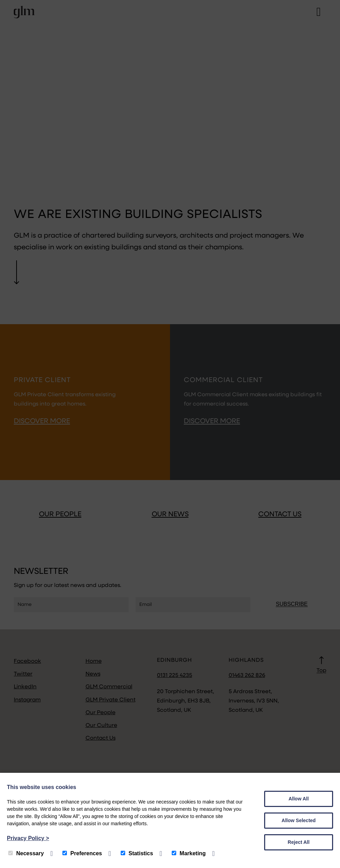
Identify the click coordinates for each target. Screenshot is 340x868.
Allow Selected (299, 820)
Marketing (189, 853)
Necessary (26, 853)
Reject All (298, 842)
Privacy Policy (28, 838)
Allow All (299, 799)
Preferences (82, 853)
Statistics (137, 853)
